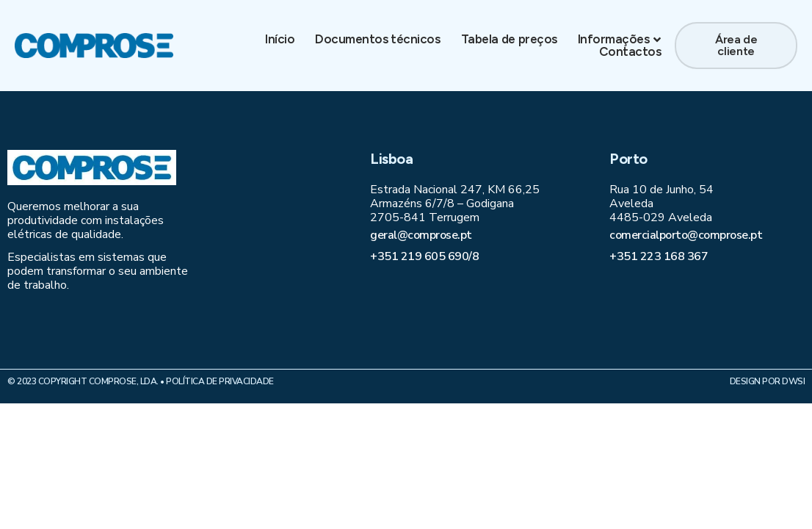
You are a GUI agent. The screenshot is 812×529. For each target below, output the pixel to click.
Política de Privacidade (220, 381)
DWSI (793, 381)
